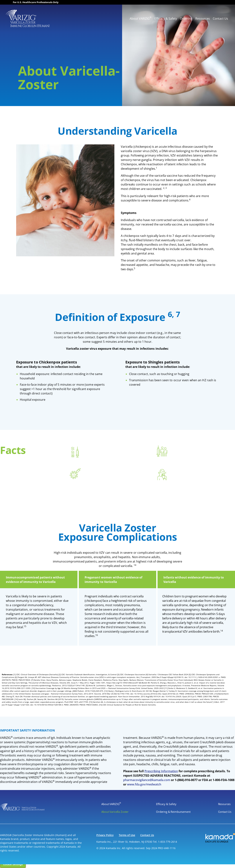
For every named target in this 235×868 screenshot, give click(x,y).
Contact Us (220, 19)
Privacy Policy (105, 835)
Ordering (186, 19)
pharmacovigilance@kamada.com (147, 780)
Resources (203, 19)
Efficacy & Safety (166, 19)
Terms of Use (127, 835)
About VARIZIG (141, 18)
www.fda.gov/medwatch (144, 784)
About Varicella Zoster (115, 812)
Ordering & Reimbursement (173, 812)
